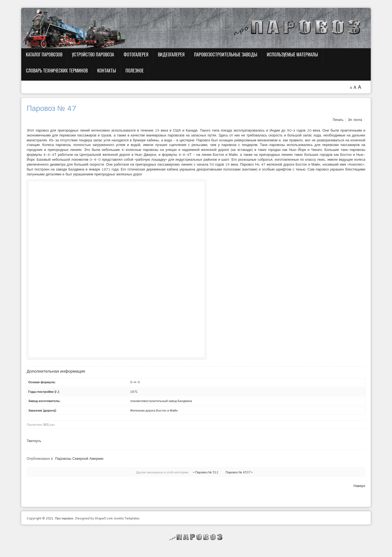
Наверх (359, 486)
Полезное (135, 70)
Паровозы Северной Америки (79, 458)
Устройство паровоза (93, 54)
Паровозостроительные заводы (226, 54)
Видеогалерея (171, 54)
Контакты (107, 70)
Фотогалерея (136, 54)
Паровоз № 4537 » (239, 472)
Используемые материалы (292, 54)
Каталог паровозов (44, 54)
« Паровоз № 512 (206, 472)
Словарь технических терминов (57, 70)
